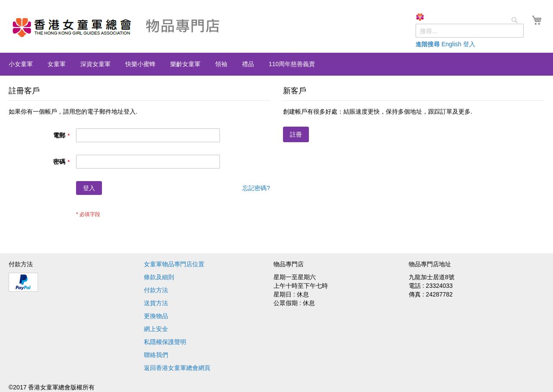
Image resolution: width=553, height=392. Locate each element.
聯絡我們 (156, 355)
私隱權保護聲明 (165, 342)
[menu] (276, 64)
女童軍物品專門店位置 (174, 264)
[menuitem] (21, 64)
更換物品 (156, 316)
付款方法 (156, 290)
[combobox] (470, 31)
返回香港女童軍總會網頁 (177, 368)
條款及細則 (159, 277)
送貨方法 (156, 303)
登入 (469, 44)
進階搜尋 (428, 44)
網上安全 (156, 329)
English (451, 44)
